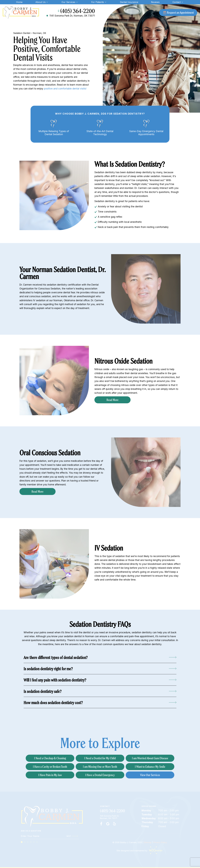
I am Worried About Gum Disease (150, 758)
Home (19, 2)
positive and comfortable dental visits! (65, 89)
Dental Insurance (129, 2)
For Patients (99, 2)
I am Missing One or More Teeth (100, 767)
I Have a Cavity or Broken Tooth (50, 767)
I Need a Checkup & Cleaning (50, 758)
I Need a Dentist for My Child (100, 758)
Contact (178, 2)
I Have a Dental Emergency (100, 775)
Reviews (155, 2)
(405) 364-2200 (76, 11)
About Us (42, 2)
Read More (112, 400)
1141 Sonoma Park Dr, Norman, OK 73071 (70, 16)
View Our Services (150, 775)
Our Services (70, 2)
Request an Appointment (178, 12)
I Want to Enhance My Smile (150, 767)
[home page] (21, 12)
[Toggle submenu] (47, 2)
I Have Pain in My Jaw (50, 775)
